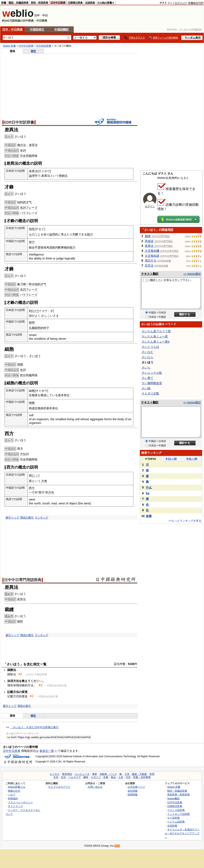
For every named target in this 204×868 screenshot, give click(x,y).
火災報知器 (152, 256)
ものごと (35, 234)
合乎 (35, 247)
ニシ (36, 476)
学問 (152, 774)
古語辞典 (90, 3)
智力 (32, 242)
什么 (149, 487)
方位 (23, 454)
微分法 (22, 145)
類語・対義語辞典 (18, 3)
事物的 (65, 247)
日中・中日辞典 (12, 29)
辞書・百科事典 (142, 777)
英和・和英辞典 (39, 3)
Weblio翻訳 (173, 798)
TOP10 (150, 459)
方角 (44, 481)
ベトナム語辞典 (176, 822)
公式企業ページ (136, 787)
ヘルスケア (75, 777)
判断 (75, 234)
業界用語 (67, 774)
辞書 (4, 3)
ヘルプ (12, 794)
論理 (52, 234)
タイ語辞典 (173, 818)
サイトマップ (15, 806)
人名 (121, 777)
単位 (67, 395)
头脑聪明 (35, 328)
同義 (29, 375)
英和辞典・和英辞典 (178, 794)
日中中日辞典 (58, 3)
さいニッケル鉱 (152, 373)
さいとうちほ (150, 347)
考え (64, 234)
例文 (33, 51)
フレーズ (32, 208)
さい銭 (146, 388)
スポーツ (96, 777)
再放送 (149, 241)
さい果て (147, 378)
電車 (95, 774)
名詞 (23, 150)
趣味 (86, 777)
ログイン (180, 3)
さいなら (147, 357)
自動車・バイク (108, 774)
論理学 (33, 176)
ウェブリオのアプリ (59, 787)
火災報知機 (152, 251)
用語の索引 (27, 518)
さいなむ (147, 352)
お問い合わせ (95, 787)
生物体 (33, 395)
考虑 (49, 247)
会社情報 (133, 791)
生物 (106, 777)
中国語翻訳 (61, 29)
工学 (127, 774)
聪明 (32, 323)
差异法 (33, 145)
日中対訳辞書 (44, 46)
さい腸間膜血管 (152, 383)
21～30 (192, 459)
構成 (43, 395)
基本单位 (52, 408)
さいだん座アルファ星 (156, 331)
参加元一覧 (47, 751)
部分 (23, 375)
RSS (117, 846)
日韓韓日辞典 (75, 3)
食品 (113, 777)
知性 (32, 229)
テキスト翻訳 (150, 274)
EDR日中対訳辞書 (19, 122)
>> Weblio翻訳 (192, 274)
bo (148, 493)
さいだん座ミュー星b (156, 342)
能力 (90, 234)
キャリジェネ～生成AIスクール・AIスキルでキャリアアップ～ (182, 833)
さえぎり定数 (150, 393)
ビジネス (55, 774)
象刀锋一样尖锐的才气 (32, 284)
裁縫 (148, 236)
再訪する (151, 261)
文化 (56, 777)
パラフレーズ (29, 213)
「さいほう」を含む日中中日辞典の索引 (34, 727)
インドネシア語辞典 (178, 814)
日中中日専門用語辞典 (23, 580)
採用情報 (133, 794)
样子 (46, 328)
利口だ (33, 311)
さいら (146, 368)
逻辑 (41, 247)
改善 (149, 516)
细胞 (20, 364)
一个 (32, 492)
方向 (51, 492)
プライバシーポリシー (20, 802)
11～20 (171, 459)
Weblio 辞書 (9, 46)
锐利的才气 (25, 202)
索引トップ (12, 518)
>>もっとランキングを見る (185, 521)
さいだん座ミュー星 (155, 336)
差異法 (149, 246)
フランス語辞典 (176, 810)
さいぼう (35, 356)
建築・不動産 (139, 774)
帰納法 (63, 176)
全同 (26, 156)
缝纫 (20, 621)
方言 (128, 777)
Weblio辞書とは (17, 787)
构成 (32, 408)
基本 (61, 395)
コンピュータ (82, 774)
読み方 (9, 594)
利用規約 (13, 798)
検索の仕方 (14, 791)
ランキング (41, 518)
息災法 (149, 265)
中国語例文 (37, 29)
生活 (63, 777)
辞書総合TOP (196, 3)
